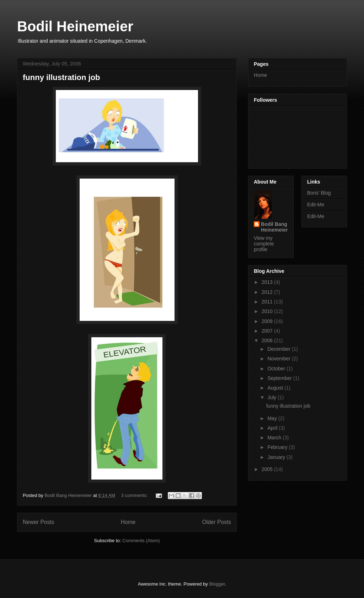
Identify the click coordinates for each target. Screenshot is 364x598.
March (275, 438)
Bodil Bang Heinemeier (274, 227)
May (273, 418)
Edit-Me (316, 205)
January (277, 457)
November (279, 359)
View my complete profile (264, 244)
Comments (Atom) (141, 541)
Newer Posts (38, 522)
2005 (268, 469)
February (278, 447)
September (280, 378)
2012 (268, 292)
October (277, 369)
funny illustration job (61, 77)
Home (128, 522)
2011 (268, 302)
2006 (268, 340)
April (273, 428)
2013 (268, 282)
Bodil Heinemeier (75, 26)
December (279, 349)
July (272, 397)
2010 (268, 311)
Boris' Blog (319, 193)
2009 (268, 321)
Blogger (217, 584)
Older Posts (217, 522)
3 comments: (135, 495)
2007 (268, 331)
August (276, 388)
